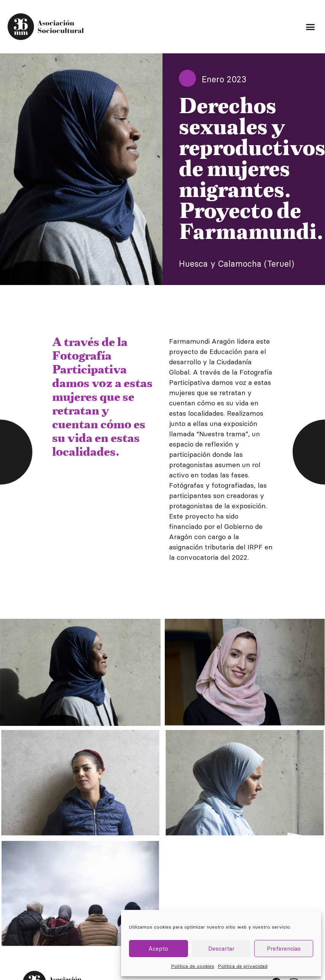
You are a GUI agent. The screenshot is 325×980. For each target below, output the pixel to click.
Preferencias (284, 949)
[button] (310, 27)
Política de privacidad (243, 966)
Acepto (158, 949)
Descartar (221, 949)
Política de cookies (193, 966)
